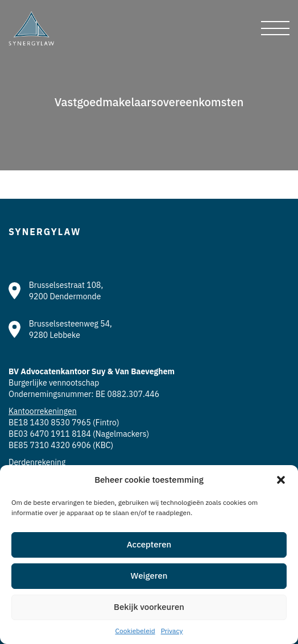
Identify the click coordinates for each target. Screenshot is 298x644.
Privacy (172, 631)
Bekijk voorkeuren (149, 607)
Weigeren (149, 576)
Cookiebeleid (135, 631)
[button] (281, 480)
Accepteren (149, 544)
